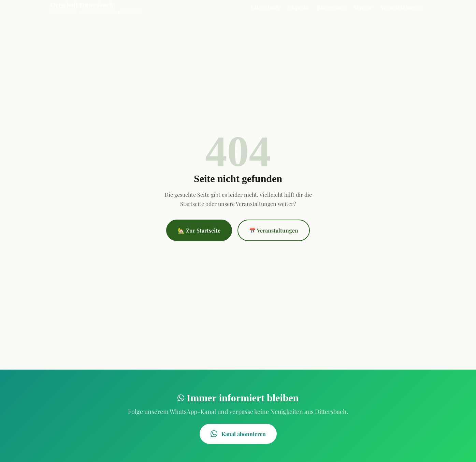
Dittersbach (265, 7)
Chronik (298, 7)
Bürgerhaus (331, 7)
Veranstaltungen (401, 7)
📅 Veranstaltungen (274, 230)
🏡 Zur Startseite (199, 230)
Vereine (363, 7)
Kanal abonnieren (238, 434)
